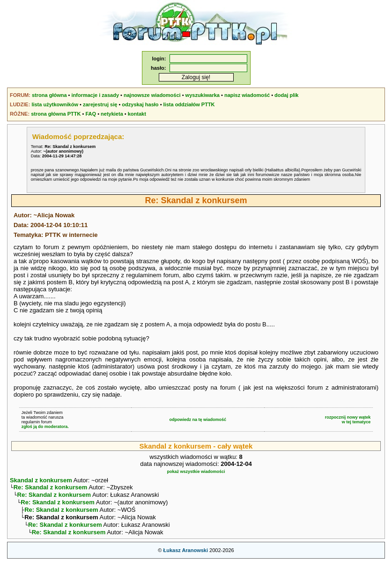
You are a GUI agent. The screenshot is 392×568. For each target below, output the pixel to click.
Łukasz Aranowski (185, 557)
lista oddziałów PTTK (189, 104)
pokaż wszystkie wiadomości (196, 472)
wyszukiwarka (203, 95)
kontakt (137, 114)
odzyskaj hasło (140, 104)
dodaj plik (286, 95)
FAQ (91, 114)
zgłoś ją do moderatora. (45, 427)
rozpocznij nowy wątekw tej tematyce (348, 420)
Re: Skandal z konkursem (51, 488)
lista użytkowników (55, 104)
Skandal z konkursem (41, 480)
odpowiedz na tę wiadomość (198, 420)
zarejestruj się (100, 104)
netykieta (112, 114)
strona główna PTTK (56, 114)
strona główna (49, 95)
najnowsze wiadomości (152, 95)
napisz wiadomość (247, 95)
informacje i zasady (96, 95)
